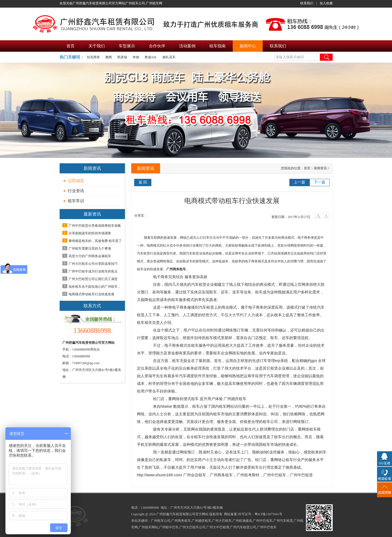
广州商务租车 (176, 269)
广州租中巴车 (169, 527)
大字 (318, 216)
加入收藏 (326, 3)
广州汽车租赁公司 (243, 527)
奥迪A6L (151, 57)
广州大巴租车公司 (192, 527)
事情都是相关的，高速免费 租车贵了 (95, 241)
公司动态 (76, 181)
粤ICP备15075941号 (269, 514)
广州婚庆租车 (201, 521)
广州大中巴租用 (218, 527)
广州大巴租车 (222, 521)
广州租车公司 (161, 521)
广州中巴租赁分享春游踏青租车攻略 (95, 226)
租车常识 (76, 201)
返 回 (143, 182)
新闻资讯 (320, 168)
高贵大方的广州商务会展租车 (90, 256)
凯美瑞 (122, 57)
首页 (307, 168)
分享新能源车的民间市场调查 (90, 233)
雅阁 (109, 57)
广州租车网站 (148, 527)
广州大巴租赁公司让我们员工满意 (93, 279)
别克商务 (93, 57)
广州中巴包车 (263, 521)
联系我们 (307, 3)
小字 (326, 216)
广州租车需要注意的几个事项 (90, 248)
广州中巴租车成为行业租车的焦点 (93, 271)
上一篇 (299, 182)
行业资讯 (76, 191)
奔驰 (136, 57)
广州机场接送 (242, 521)
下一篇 (320, 182)
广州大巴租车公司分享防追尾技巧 (93, 264)
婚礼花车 (169, 57)
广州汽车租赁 (283, 521)
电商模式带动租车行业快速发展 (91, 294)
